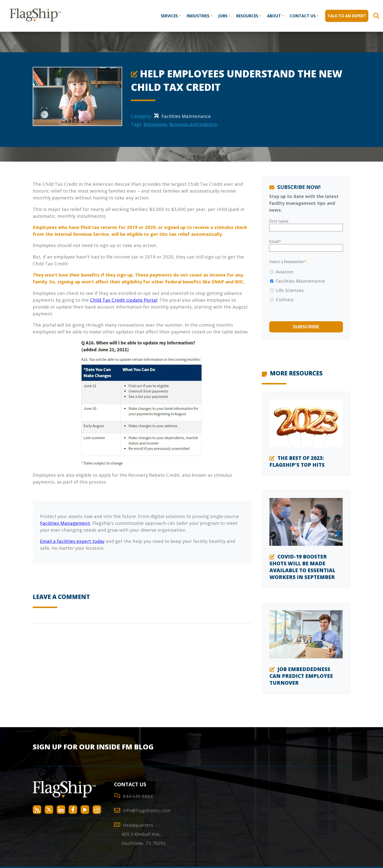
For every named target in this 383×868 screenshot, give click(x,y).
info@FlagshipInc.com (147, 810)
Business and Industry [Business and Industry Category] (193, 124)
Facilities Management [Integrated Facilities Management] (65, 523)
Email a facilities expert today (72, 541)
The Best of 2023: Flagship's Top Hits (297, 461)
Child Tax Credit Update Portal (124, 300)
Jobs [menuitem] (223, 16)
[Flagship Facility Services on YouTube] (85, 810)
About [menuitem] (274, 16)
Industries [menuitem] (198, 16)
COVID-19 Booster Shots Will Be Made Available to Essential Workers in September (302, 567)
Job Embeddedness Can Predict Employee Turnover (301, 676)
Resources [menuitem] (247, 16)
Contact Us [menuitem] (303, 16)
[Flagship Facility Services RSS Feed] (37, 810)
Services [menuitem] (169, 16)
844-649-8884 (138, 796)
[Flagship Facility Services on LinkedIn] (61, 810)
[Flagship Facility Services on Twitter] (49, 810)
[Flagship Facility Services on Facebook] (73, 810)
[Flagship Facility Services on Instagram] (97, 810)
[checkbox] (306, 286)
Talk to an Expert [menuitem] (347, 16)
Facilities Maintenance (182, 116)
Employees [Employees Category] (155, 124)
